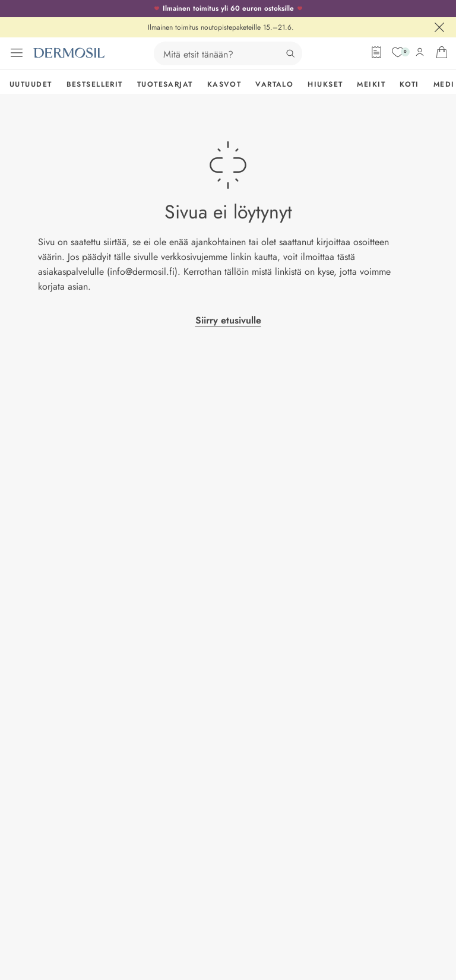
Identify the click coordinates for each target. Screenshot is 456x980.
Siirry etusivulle (228, 320)
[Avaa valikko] (17, 53)
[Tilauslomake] (376, 52)
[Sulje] (439, 27)
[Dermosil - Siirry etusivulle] (69, 53)
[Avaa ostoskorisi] (442, 52)
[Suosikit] (398, 52)
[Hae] (290, 53)
